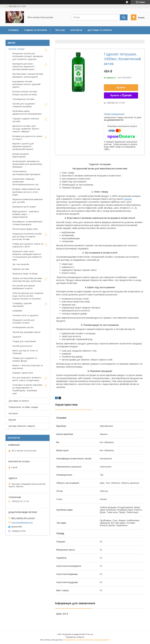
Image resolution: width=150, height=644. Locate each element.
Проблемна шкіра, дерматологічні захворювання (27, 112)
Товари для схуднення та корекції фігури (25, 359)
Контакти (76, 30)
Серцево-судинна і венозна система (26, 120)
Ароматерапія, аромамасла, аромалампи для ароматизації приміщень (27, 164)
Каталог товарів (17, 49)
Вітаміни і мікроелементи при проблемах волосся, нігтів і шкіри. (26, 192)
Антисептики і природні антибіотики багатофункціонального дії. (26, 182)
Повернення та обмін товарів (23, 407)
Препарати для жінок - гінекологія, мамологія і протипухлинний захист (24, 67)
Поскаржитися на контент (74, 640)
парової (128, 199)
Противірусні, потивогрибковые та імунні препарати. (27, 223)
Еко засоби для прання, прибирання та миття (24, 287)
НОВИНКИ (17, 311)
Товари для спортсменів (24, 341)
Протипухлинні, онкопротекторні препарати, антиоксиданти (28, 75)
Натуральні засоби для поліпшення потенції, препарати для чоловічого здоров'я (28, 56)
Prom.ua (89, 634)
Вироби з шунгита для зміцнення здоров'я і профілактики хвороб (23, 146)
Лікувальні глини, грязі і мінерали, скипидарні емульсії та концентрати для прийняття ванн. (27, 256)
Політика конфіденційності (98, 640)
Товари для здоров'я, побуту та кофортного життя (28, 245)
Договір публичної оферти (79, 38)
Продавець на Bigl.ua (75, 637)
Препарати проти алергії (24, 207)
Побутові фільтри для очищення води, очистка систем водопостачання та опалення (28, 296)
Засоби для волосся (22, 346)
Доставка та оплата (100, 30)
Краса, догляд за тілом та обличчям (25, 352)
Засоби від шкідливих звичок (26, 332)
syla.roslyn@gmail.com (22, 522)
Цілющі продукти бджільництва (21, 155)
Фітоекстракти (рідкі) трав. (25, 229)
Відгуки (53, 38)
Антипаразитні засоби (23, 327)
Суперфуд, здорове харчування (22, 305)
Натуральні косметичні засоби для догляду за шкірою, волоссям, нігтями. (27, 236)
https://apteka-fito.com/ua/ (23, 518)
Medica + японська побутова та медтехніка (28, 367)
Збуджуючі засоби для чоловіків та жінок (23, 321)
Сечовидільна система (23, 99)
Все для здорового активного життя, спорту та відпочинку (27, 379)
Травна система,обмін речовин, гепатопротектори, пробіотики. (27, 280)
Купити (121, 87)
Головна (13, 30)
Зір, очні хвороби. (21, 264)
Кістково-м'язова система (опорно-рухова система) (25, 93)
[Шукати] (124, 17)
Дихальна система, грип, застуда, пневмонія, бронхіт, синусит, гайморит (26, 129)
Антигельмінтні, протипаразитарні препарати (26, 173)
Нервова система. (21, 269)
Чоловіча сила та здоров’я (25, 315)
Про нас (60, 30)
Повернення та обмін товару (26, 38)
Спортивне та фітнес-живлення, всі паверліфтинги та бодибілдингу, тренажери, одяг (27, 389)
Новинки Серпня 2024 (23, 373)
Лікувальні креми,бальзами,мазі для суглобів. (28, 201)
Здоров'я (17, 337)
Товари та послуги (35, 30)
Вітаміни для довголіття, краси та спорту (27, 138)
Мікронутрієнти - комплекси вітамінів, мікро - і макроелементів (26, 214)
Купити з (121, 95)
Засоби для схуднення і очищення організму (24, 105)
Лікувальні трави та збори (25, 274)
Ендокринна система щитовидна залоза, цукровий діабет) (26, 84)
